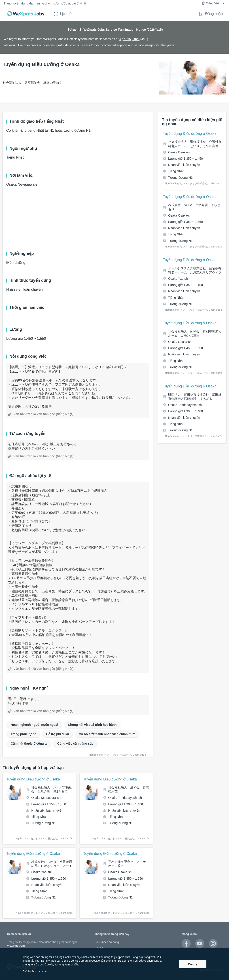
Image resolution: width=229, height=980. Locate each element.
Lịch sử (63, 14)
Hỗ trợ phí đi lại (57, 734)
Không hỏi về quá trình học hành (92, 725)
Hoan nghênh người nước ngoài (34, 725)
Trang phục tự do (23, 734)
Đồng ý (193, 964)
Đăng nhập (211, 14)
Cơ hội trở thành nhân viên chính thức (107, 734)
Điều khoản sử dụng (107, 942)
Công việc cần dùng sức (75, 744)
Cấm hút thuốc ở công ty (29, 744)
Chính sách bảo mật (34, 971)
